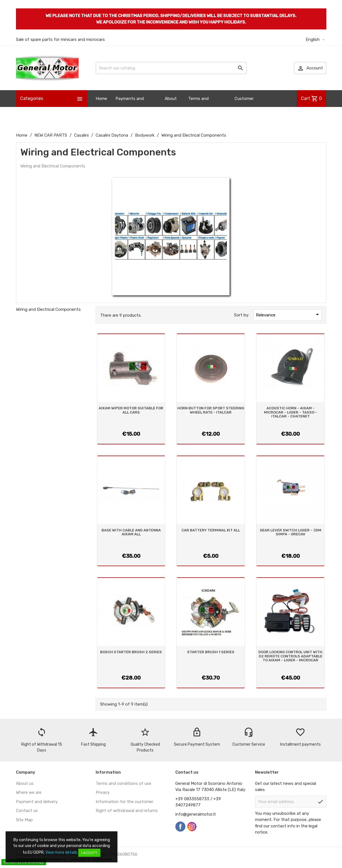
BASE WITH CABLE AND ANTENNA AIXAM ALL (131, 532)
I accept (89, 853)
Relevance (288, 314)
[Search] (171, 68)
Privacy (103, 792)
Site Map (24, 820)
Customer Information (246, 107)
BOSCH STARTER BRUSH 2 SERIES (131, 652)
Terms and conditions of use (123, 783)
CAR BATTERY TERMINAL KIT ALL (211, 530)
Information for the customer (124, 802)
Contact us (27, 811)
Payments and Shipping (130, 107)
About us (171, 107)
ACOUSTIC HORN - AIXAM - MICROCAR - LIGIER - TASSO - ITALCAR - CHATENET (291, 412)
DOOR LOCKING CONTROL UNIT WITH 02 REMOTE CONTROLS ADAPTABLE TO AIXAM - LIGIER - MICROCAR (290, 656)
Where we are (29, 792)
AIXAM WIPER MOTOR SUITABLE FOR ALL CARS (131, 410)
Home (101, 99)
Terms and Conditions (199, 107)
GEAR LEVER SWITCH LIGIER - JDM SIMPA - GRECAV (291, 532)
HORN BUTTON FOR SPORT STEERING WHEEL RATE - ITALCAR (211, 410)
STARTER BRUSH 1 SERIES (211, 652)
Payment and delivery (37, 802)
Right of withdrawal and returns (127, 811)
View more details (61, 852)
